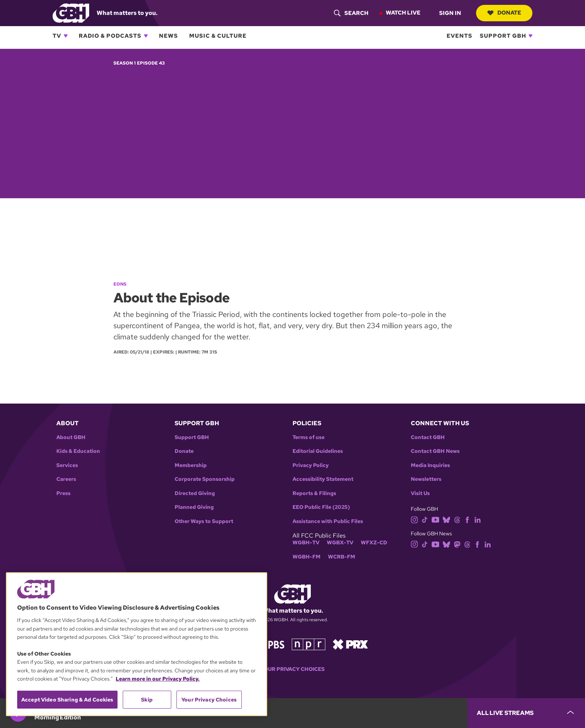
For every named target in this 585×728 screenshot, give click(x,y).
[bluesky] (446, 519)
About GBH (71, 437)
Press (63, 493)
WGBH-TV (306, 543)
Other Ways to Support (204, 521)
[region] (137, 644)
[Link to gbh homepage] (71, 13)
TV (57, 36)
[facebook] (467, 519)
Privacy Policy (311, 465)
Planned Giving (194, 507)
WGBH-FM (306, 557)
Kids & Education (78, 451)
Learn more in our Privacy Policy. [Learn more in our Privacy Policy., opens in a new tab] (158, 679)
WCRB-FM (342, 557)
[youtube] (435, 519)
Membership (191, 465)
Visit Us (420, 493)
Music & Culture (218, 36)
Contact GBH (428, 437)
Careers (66, 479)
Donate (504, 13)
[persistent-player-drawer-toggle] (526, 713)
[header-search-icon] (351, 13)
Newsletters (426, 479)
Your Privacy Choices (292, 669)
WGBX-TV (340, 543)
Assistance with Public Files (328, 521)
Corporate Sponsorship (205, 479)
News (168, 36)
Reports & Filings (314, 493)
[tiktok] (425, 519)
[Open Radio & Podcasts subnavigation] (146, 36)
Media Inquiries (430, 465)
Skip (147, 700)
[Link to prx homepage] (350, 644)
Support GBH (503, 36)
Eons (120, 284)
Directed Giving (195, 493)
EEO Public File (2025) (321, 507)
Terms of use (309, 437)
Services (67, 465)
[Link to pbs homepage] (269, 644)
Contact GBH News (435, 451)
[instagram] (414, 519)
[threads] (457, 519)
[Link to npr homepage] (309, 644)
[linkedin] (478, 519)
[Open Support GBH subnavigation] (531, 36)
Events (459, 36)
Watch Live (403, 13)
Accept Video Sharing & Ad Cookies (67, 700)
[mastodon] (457, 544)
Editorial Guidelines (318, 451)
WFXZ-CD (374, 543)
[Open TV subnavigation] (66, 36)
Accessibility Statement (323, 479)
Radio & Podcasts (110, 36)
